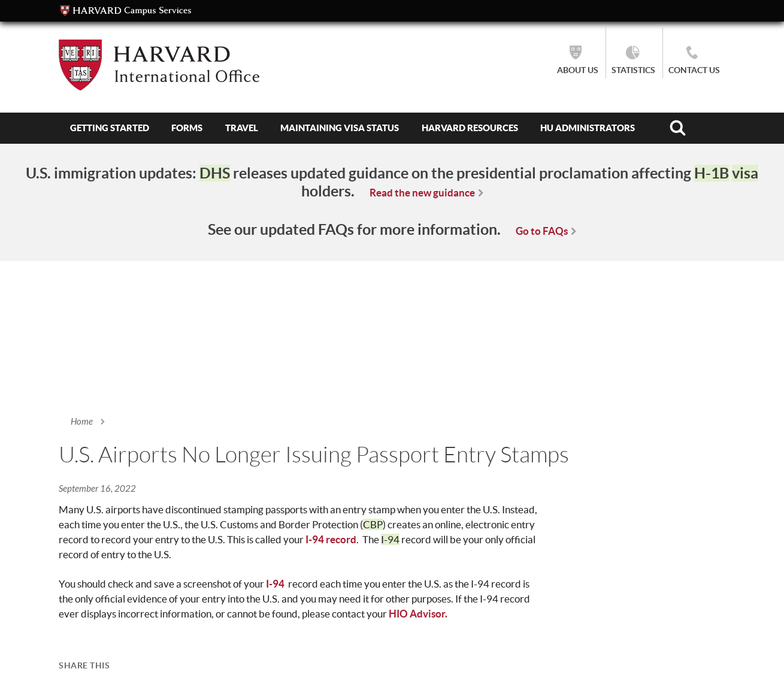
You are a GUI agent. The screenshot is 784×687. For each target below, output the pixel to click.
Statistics (633, 70)
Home (82, 422)
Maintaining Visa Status (340, 128)
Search (677, 128)
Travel (242, 128)
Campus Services (126, 11)
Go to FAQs (542, 231)
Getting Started (110, 128)
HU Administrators (588, 128)
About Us (578, 70)
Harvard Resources (470, 128)
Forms (187, 128)
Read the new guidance (422, 193)
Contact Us (694, 70)
